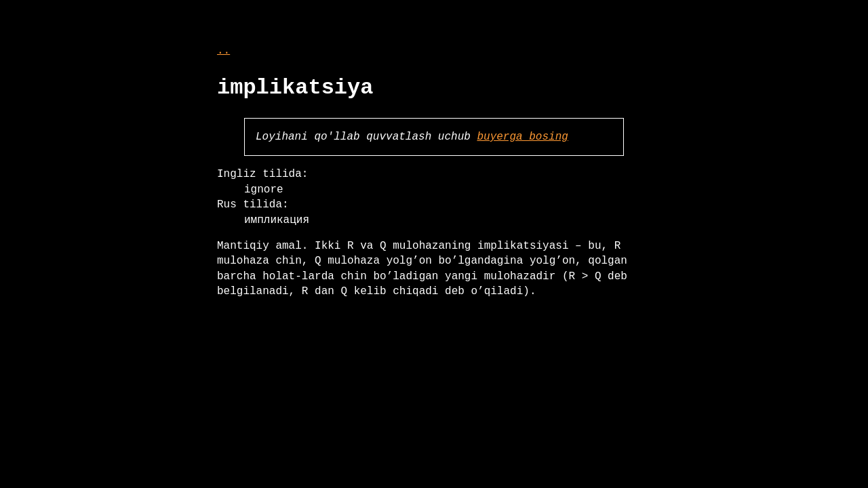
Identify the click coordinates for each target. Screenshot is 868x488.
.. (223, 51)
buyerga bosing (522, 137)
